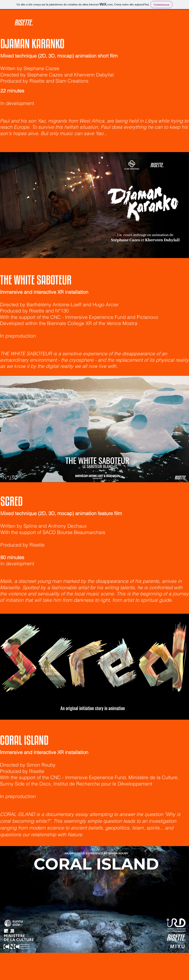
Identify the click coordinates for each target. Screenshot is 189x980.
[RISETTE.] (41, 22)
